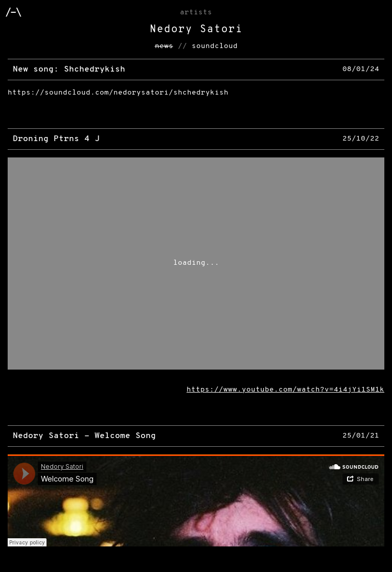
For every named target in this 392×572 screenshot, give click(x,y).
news (164, 46)
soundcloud (215, 46)
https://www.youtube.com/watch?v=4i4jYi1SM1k (285, 390)
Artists (196, 13)
